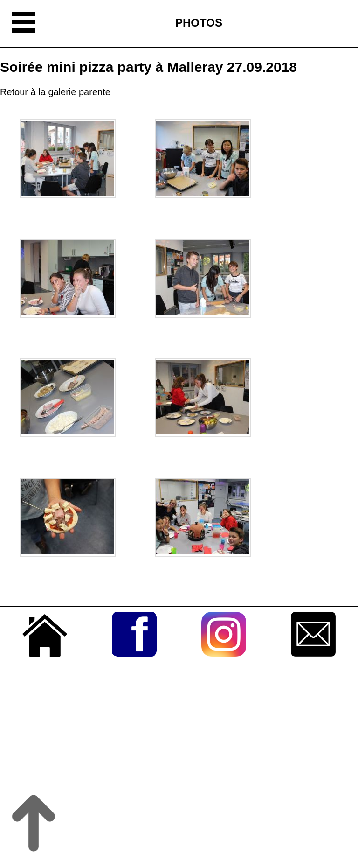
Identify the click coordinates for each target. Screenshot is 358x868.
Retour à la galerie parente (55, 92)
